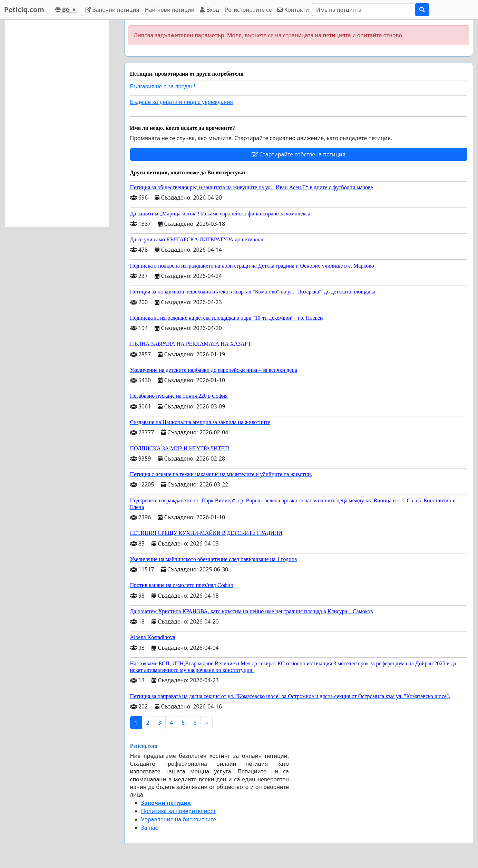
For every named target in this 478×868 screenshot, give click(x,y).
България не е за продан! (163, 86)
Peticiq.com (24, 9)
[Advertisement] (57, 123)
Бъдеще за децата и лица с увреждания (182, 102)
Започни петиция (112, 10)
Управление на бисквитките (179, 819)
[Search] (363, 10)
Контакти (293, 10)
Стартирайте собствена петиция (299, 154)
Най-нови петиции (170, 10)
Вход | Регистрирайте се (236, 10)
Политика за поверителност (179, 811)
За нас (150, 828)
